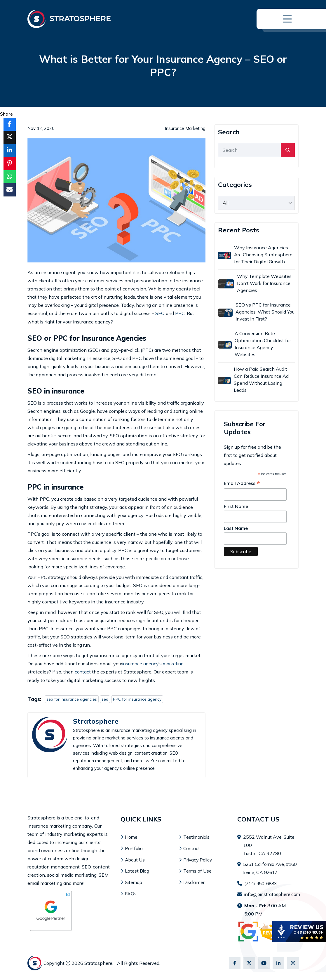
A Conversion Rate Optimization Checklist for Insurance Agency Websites (263, 344)
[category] (257, 203)
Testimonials (197, 837)
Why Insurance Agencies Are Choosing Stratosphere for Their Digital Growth (263, 255)
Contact (192, 848)
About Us (135, 859)
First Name (236, 506)
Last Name (236, 528)
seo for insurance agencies (72, 699)
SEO (160, 313)
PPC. (180, 313)
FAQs (131, 892)
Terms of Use (198, 870)
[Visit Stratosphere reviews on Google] (265, 940)
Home (131, 837)
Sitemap (134, 881)
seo (106, 699)
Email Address (242, 483)
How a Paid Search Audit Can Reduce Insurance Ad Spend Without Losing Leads (261, 380)
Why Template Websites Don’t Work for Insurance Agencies (264, 283)
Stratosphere (96, 721)
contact (83, 671)
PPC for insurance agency (139, 699)
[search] (288, 150)
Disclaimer (195, 881)
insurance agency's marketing (154, 663)
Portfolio (134, 848)
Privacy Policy (198, 859)
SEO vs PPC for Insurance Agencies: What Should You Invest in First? (265, 312)
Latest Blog (137, 870)
